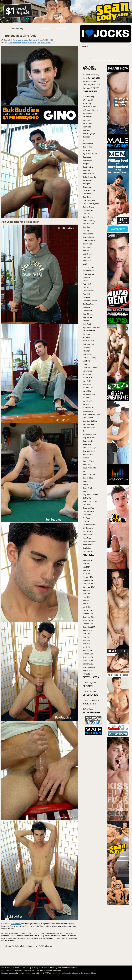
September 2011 (89, 667)
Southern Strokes (89, 475)
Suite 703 (86, 505)
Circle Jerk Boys (89, 190)
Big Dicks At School (90, 154)
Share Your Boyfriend (91, 468)
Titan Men (86, 521)
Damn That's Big (89, 221)
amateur (25, 43)
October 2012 (88, 624)
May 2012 (86, 641)
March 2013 (87, 607)
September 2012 (89, 627)
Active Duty (87, 104)
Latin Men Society (89, 358)
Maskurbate (87, 384)
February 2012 (88, 651)
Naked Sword (88, 418)
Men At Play (87, 391)
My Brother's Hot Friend (91, 414)
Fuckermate (87, 297)
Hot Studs (86, 338)
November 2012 (89, 620)
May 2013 (86, 600)
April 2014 (86, 570)
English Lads (87, 254)
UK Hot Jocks (88, 528)
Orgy (84, 431)
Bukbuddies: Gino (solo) (21, 36)
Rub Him (86, 458)
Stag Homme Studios (91, 495)
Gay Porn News (89, 304)
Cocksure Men (88, 194)
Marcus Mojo (87, 378)
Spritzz (85, 485)
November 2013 (89, 587)
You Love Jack (88, 552)
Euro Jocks (87, 257)
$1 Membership (16, 40)
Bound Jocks (87, 170)
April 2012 (86, 644)
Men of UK (87, 398)
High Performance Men (91, 328)
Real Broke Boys (89, 451)
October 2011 (88, 664)
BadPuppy (86, 130)
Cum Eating (87, 214)
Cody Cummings (89, 200)
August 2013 (87, 590)
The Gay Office (88, 511)
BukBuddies (33, 40)
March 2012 (87, 647)
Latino (85, 364)
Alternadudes (88, 117)
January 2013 (88, 614)
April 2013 (86, 604)
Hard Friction (87, 317)
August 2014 (87, 560)
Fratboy (86, 281)
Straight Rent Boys (90, 501)
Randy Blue (87, 445)
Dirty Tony (86, 227)
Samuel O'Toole (89, 461)
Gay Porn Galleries (90, 301)
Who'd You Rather (89, 541)
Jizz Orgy (86, 351)
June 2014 (87, 564)
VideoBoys (87, 538)
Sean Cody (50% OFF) (91, 85)
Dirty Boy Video (88, 224)
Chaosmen (87, 187)
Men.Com (86, 404)
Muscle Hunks (88, 408)
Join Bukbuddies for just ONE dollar (29, 946)
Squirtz (85, 491)
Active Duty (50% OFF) (91, 78)
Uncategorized (88, 531)
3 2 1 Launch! (88, 100)
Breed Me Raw (88, 174)
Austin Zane (87, 124)
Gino (38, 43)
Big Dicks (86, 150)
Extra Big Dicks (88, 267)
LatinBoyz (86, 361)
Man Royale (87, 374)
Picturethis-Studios (90, 434)
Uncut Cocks (87, 535)
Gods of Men (87, 311)
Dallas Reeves (88, 217)
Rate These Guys (89, 448)
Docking (86, 231)
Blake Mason (87, 160)
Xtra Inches (87, 548)
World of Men (88, 545)
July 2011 (86, 674)
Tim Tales (86, 518)
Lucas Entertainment (90, 368)
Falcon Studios (88, 271)
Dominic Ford (88, 234)
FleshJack (86, 277)
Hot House (87, 334)
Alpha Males (87, 114)
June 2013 (87, 597)
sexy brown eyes (66, 933)
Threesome (87, 515)
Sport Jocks (87, 481)
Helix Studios (88, 324)
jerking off (44, 43)
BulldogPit (86, 184)
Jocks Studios (88, 354)
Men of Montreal (89, 394)
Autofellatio (87, 127)
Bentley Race (88, 147)
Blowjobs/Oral (88, 167)
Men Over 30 (87, 401)
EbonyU (86, 251)
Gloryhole (86, 307)
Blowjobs (86, 164)
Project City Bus (89, 438)
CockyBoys (87, 197)
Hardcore (86, 321)
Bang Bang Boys (89, 134)
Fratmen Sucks (88, 291)
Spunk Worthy (88, 488)
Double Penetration (90, 241)
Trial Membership (89, 525)
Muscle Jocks (88, 411)
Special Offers (88, 478)
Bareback (86, 137)
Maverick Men (88, 388)
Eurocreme (87, 261)
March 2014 (87, 574)
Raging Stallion (88, 441)
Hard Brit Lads (88, 314)
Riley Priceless (88, 455)
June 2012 (87, 637)
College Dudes (88, 207)
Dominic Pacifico (89, 237)
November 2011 (89, 661)
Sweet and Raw (89, 508)
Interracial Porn (88, 341)
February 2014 (88, 577)
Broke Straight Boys (90, 177)
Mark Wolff (87, 381)
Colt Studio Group (89, 210)
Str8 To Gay (87, 498)
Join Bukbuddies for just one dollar (20, 222)
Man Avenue (87, 371)
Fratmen (86, 287)
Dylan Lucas (87, 247)
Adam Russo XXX (89, 107)
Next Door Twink (89, 428)
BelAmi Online (88, 144)
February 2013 (88, 610)
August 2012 (87, 630)
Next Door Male (88, 424)
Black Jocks (87, 157)
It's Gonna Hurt (88, 344)
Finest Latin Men (89, 274)
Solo (39, 40)
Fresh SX (86, 294)
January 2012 (88, 654)
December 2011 (89, 657)
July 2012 (86, 634)
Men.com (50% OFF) (90, 81)
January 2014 (88, 580)
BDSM (85, 140)
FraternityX (87, 284)
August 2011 (87, 671)
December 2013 (89, 584)
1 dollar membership (14, 43)
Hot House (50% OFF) (91, 88)
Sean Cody (87, 465)
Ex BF (85, 264)
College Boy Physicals (91, 204)
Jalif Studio (87, 348)
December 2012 (89, 617)
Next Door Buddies (90, 421)
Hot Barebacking (89, 331)
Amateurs (25, 40)
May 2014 (86, 567)
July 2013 (86, 594)
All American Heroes (90, 110)
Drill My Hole (87, 244)
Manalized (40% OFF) (91, 75)
